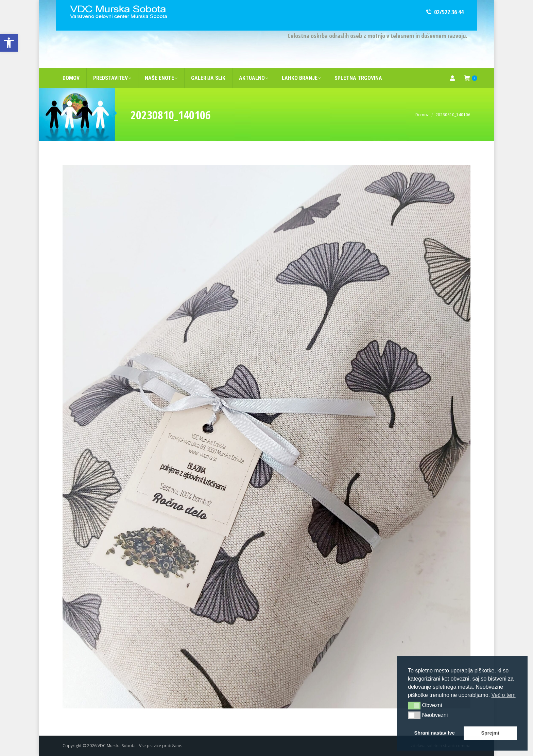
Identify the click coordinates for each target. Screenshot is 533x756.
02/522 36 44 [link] (444, 12)
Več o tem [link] (503, 695)
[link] (9, 43)
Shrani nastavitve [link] (435, 733)
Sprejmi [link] (490, 733)
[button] (414, 705)
